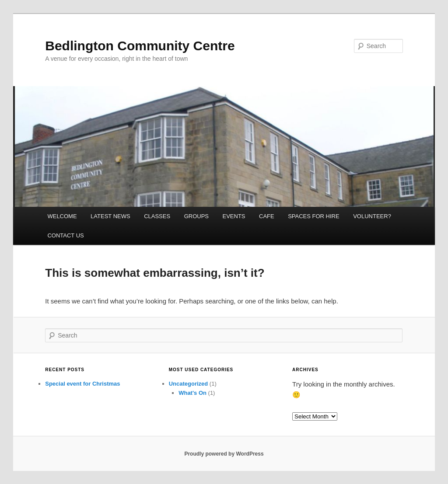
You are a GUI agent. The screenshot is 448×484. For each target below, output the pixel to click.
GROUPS (196, 216)
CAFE (267, 216)
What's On (192, 393)
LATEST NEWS (110, 216)
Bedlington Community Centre (140, 46)
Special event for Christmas (82, 384)
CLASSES (157, 216)
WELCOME (62, 216)
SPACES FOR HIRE (314, 216)
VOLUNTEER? (372, 216)
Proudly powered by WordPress (224, 454)
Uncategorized (189, 384)
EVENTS (234, 216)
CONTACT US (65, 235)
